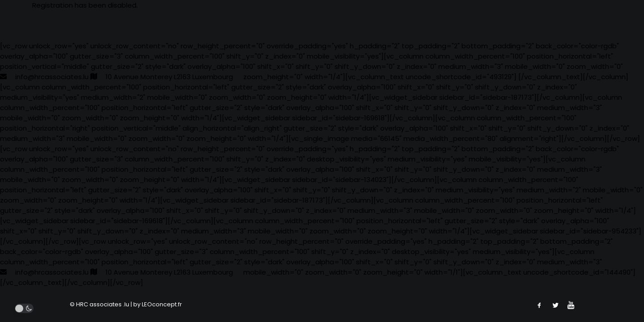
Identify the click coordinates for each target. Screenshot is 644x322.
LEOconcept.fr (162, 304)
